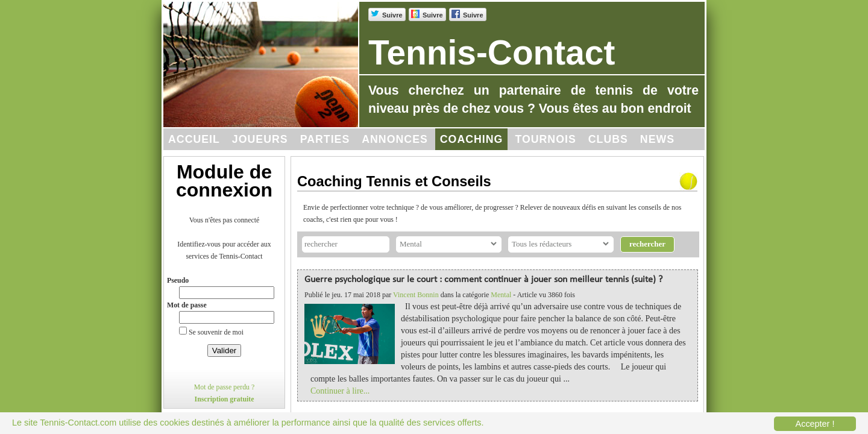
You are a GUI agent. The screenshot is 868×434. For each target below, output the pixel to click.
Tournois (545, 139)
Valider (225, 351)
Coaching (472, 139)
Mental (501, 295)
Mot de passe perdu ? (225, 387)
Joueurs (260, 139)
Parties (325, 139)
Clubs (608, 139)
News (657, 139)
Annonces (395, 139)
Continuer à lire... (340, 391)
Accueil (194, 139)
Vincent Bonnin (416, 295)
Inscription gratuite (225, 399)
